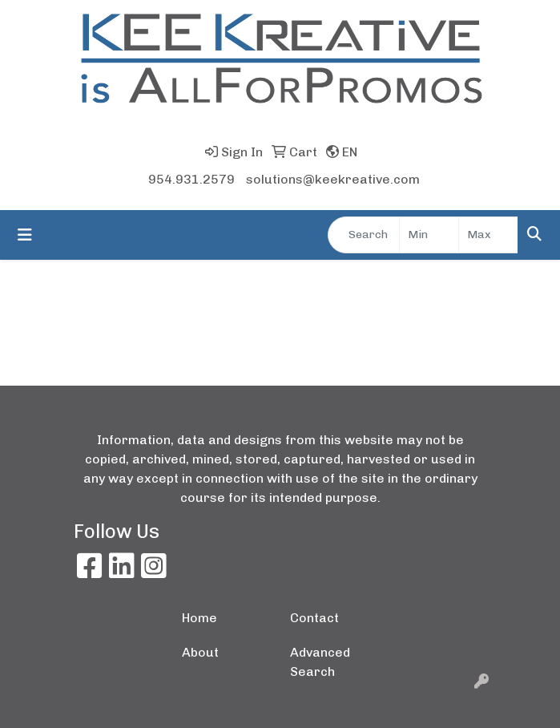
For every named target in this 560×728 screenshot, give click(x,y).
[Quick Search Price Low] (429, 235)
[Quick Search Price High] (488, 235)
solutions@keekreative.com (333, 179)
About (200, 652)
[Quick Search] (364, 235)
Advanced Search (320, 662)
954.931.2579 (191, 179)
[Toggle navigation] (25, 235)
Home (199, 618)
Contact (314, 618)
